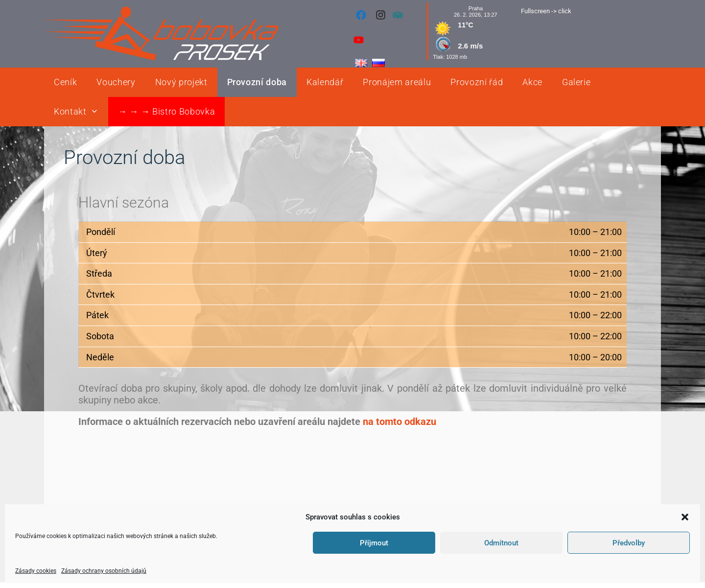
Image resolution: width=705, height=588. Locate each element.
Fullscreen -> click (546, 11)
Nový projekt (181, 82)
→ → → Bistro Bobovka (166, 111)
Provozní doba (257, 82)
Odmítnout (501, 543)
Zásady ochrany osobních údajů (104, 571)
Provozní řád (477, 82)
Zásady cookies (36, 571)
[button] (685, 517)
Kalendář (325, 82)
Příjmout (374, 543)
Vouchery (116, 82)
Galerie (576, 82)
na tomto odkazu (399, 422)
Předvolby (629, 543)
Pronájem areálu (397, 82)
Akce (532, 82)
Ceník (65, 82)
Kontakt (81, 112)
